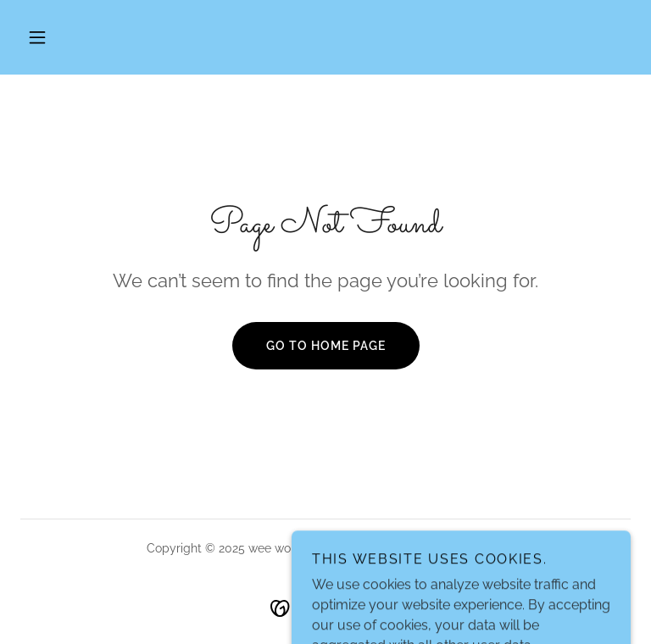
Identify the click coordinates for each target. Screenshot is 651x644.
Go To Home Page (326, 346)
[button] (37, 37)
